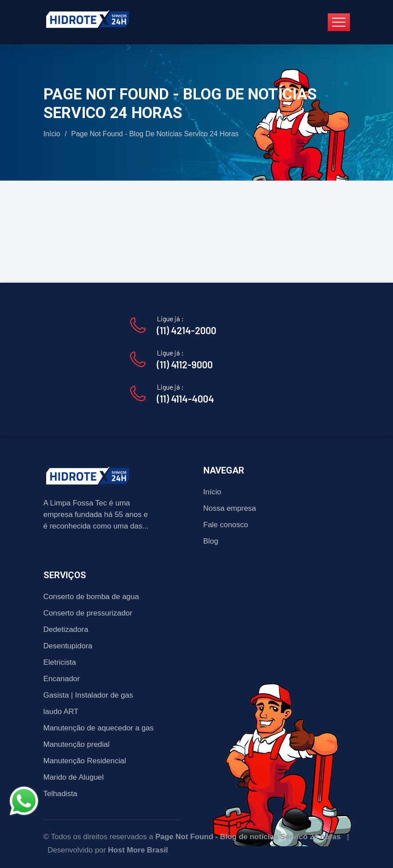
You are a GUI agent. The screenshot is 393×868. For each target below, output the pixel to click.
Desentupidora (68, 646)
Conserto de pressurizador (88, 613)
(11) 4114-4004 (185, 398)
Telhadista (61, 794)
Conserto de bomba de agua (91, 597)
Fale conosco (226, 525)
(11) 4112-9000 (185, 364)
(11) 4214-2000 (187, 330)
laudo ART (61, 712)
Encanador (62, 679)
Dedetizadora (66, 629)
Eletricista (60, 662)
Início (52, 134)
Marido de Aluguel (74, 777)
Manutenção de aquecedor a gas (99, 728)
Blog (211, 541)
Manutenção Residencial (85, 761)
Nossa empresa (230, 508)
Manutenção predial (77, 744)
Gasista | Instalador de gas (88, 695)
